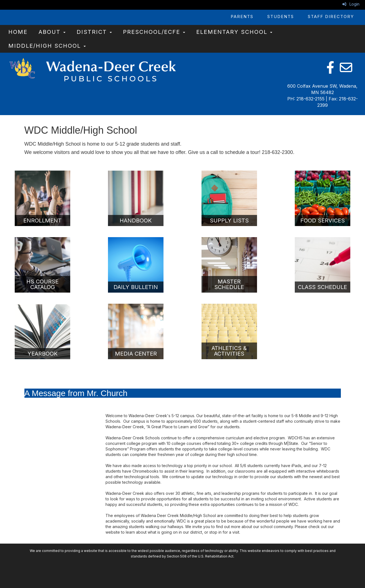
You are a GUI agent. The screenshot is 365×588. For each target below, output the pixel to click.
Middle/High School (47, 46)
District (94, 32)
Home (18, 32)
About (52, 32)
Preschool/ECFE (154, 32)
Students (281, 17)
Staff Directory (331, 17)
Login (351, 4)
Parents (242, 17)
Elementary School (234, 32)
